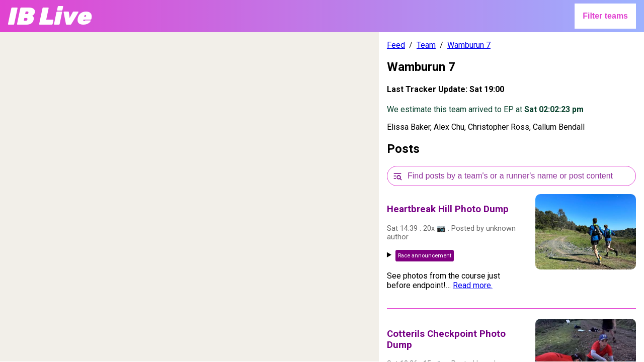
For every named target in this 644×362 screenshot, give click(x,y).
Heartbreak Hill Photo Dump (448, 209)
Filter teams (605, 16)
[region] (189, 197)
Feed (396, 45)
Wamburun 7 (469, 45)
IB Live (50, 16)
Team (426, 45)
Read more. (473, 285)
